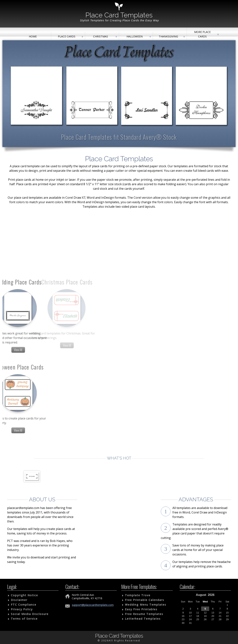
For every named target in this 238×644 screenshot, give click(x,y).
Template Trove (138, 595)
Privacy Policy (22, 609)
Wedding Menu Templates (146, 605)
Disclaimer (19, 600)
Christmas (101, 36)
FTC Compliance (24, 605)
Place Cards (67, 36)
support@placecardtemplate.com (93, 605)
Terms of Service (24, 619)
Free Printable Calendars (145, 600)
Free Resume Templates (144, 614)
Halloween (135, 36)
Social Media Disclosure (30, 614)
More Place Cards (202, 34)
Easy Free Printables (141, 609)
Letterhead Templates (143, 619)
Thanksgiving (168, 36)
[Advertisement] (119, 231)
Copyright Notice (24, 595)
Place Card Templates (119, 15)
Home (33, 36)
